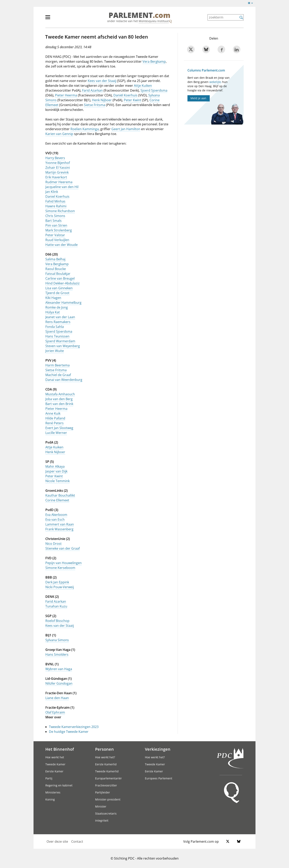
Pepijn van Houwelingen (64, 563)
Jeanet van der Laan (60, 317)
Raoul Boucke (56, 269)
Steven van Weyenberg (63, 346)
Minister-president (108, 799)
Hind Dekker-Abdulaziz (63, 283)
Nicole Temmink (57, 481)
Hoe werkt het (55, 757)
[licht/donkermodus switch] (252, 3)
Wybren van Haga (59, 669)
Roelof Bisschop (57, 621)
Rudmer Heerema (59, 182)
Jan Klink (52, 192)
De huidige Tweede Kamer (69, 732)
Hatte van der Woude (62, 245)
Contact (77, 841)
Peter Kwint (133, 100)
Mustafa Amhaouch (60, 394)
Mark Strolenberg (59, 230)
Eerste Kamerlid (106, 764)
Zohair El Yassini (58, 168)
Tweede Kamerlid (107, 771)
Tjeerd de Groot (57, 293)
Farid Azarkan (92, 90)
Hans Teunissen (57, 336)
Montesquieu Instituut (154, 21)
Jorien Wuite (55, 351)
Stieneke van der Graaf (63, 548)
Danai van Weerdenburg (64, 380)
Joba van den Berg (59, 399)
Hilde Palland (55, 418)
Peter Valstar (55, 235)
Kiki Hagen (53, 298)
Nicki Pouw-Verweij (60, 587)
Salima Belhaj (55, 259)
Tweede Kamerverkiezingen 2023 (74, 727)
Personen (104, 749)
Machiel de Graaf (58, 375)
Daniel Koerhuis (57, 196)
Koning (50, 799)
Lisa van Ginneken (59, 288)
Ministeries (53, 792)
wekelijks (215, 82)
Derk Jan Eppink (57, 582)
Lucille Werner (56, 433)
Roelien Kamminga (85, 129)
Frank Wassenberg (59, 529)
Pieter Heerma (66, 95)
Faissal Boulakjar (58, 274)
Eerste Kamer (54, 771)
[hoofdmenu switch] (48, 19)
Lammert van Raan (60, 524)
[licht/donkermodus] (252, 4)
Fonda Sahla (55, 327)
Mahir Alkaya (55, 466)
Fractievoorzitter (106, 785)
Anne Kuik (53, 413)
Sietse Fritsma (95, 105)
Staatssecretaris (106, 813)
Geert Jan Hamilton (126, 129)
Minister (101, 806)
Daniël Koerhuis (125, 95)
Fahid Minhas (55, 201)
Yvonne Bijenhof (58, 163)
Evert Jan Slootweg (59, 428)
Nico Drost (53, 544)
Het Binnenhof (60, 749)
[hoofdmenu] (61, 19)
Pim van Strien (56, 225)
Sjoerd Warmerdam (60, 341)
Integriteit (102, 820)
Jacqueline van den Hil (62, 187)
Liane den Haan (57, 698)
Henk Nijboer (102, 100)
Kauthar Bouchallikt (60, 495)
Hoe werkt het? (105, 757)
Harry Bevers (55, 158)
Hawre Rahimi (56, 206)
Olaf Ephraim (55, 712)
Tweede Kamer (55, 764)
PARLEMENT (139, 15)
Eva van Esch (55, 519)
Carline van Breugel (60, 278)
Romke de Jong (57, 307)
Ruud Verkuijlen (57, 240)
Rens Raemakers (58, 322)
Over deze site (57, 841)
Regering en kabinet (59, 785)
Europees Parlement (159, 778)
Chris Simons (55, 216)
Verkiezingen (158, 749)
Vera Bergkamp (154, 61)
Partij (49, 778)
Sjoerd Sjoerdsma (154, 90)
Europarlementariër (108, 778)
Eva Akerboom (56, 515)
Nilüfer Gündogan (59, 683)
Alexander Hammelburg (63, 303)
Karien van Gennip (59, 134)
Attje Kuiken (143, 86)
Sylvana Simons (57, 640)
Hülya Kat (53, 312)
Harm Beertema (57, 365)
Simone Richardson (60, 211)
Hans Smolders (57, 654)
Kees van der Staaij (102, 81)
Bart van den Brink (59, 404)
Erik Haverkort (56, 177)
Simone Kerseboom (60, 568)
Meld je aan (198, 98)
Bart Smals (53, 221)
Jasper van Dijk (56, 471)
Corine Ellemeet (57, 500)
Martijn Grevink (57, 172)
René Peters (54, 423)
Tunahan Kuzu (56, 606)
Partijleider (103, 792)
